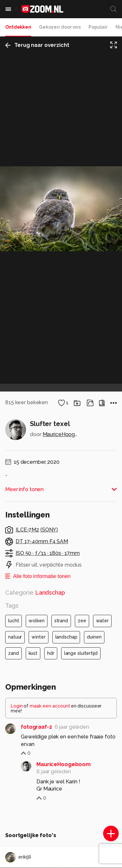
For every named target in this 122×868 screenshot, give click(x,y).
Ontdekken (18, 27)
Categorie (35, 592)
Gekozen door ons (60, 27)
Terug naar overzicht (37, 45)
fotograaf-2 (36, 727)
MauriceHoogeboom (61, 434)
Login (17, 706)
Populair (98, 27)
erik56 (18, 857)
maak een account (50, 706)
